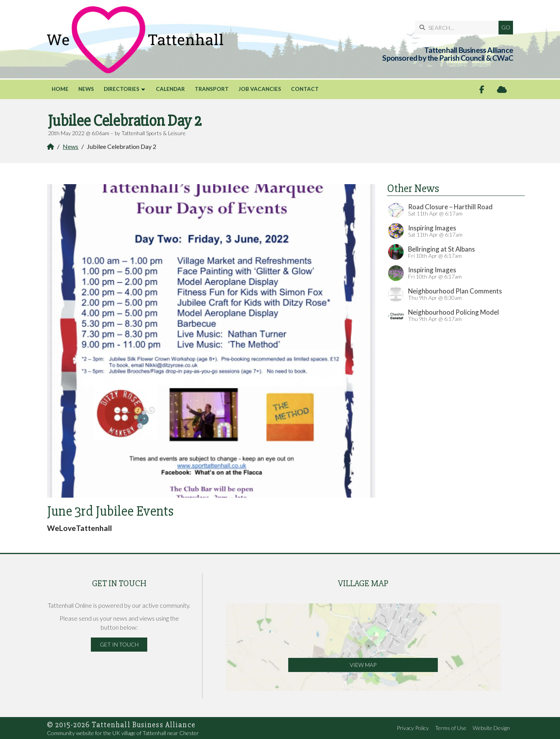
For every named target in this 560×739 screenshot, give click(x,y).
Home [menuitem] (60, 89)
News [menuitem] (86, 89)
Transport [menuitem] (212, 89)
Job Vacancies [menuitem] (260, 89)
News (70, 146)
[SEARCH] (459, 28)
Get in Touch (119, 644)
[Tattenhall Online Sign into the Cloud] (502, 90)
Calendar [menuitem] (170, 89)
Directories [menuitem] (122, 89)
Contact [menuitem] (305, 89)
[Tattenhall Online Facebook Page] (482, 90)
